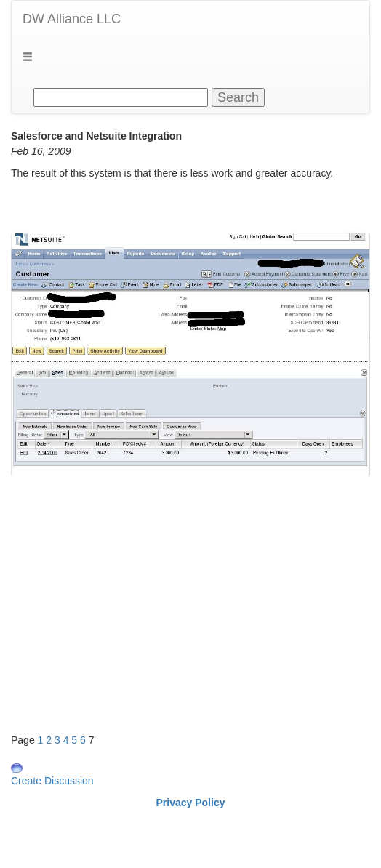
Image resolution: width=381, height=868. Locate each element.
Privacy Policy (191, 803)
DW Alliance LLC (72, 19)
